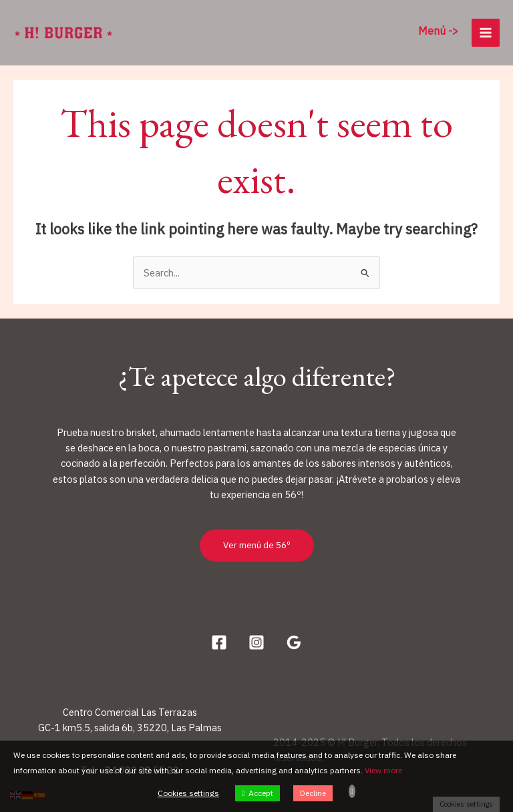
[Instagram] (256, 642)
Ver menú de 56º (257, 545)
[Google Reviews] (294, 642)
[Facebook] (219, 642)
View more (383, 770)
